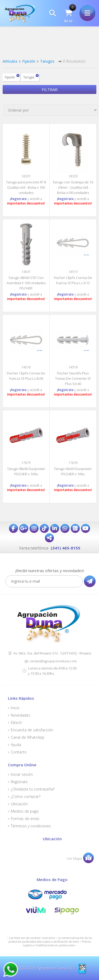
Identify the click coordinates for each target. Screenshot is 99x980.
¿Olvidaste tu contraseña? (33, 789)
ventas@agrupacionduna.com (53, 661)
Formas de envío (25, 819)
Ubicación (19, 804)
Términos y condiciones (31, 826)
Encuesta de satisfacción (32, 730)
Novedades (21, 715)
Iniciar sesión (22, 774)
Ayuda (16, 745)
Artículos (10, 61)
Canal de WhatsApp (28, 737)
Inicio (15, 708)
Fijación (29, 61)
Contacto (19, 752)
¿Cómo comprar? (26, 797)
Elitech (16, 723)
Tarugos (47, 61)
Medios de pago (25, 811)
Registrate (19, 782)
